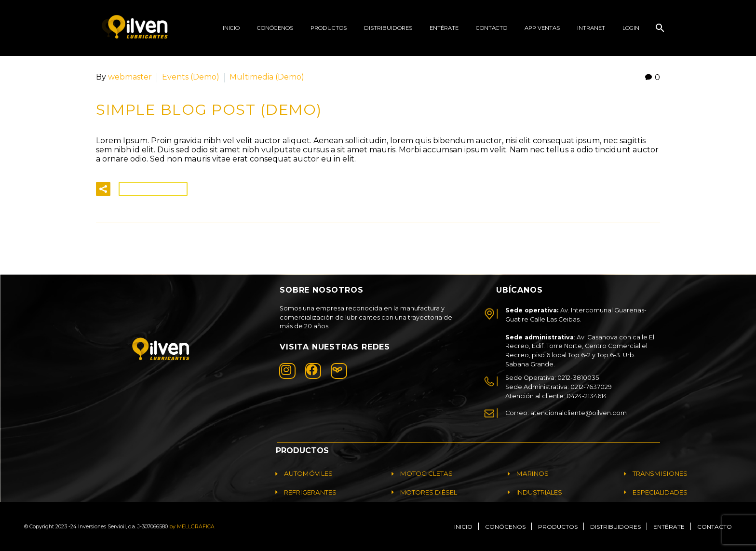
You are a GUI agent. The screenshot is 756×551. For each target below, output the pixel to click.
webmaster (130, 77)
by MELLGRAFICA (192, 526)
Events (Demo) (191, 77)
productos (329, 28)
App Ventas (542, 28)
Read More (153, 188)
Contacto (492, 28)
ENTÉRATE (444, 28)
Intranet (591, 28)
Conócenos (275, 28)
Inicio (231, 28)
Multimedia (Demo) (267, 77)
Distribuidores (388, 28)
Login (631, 28)
